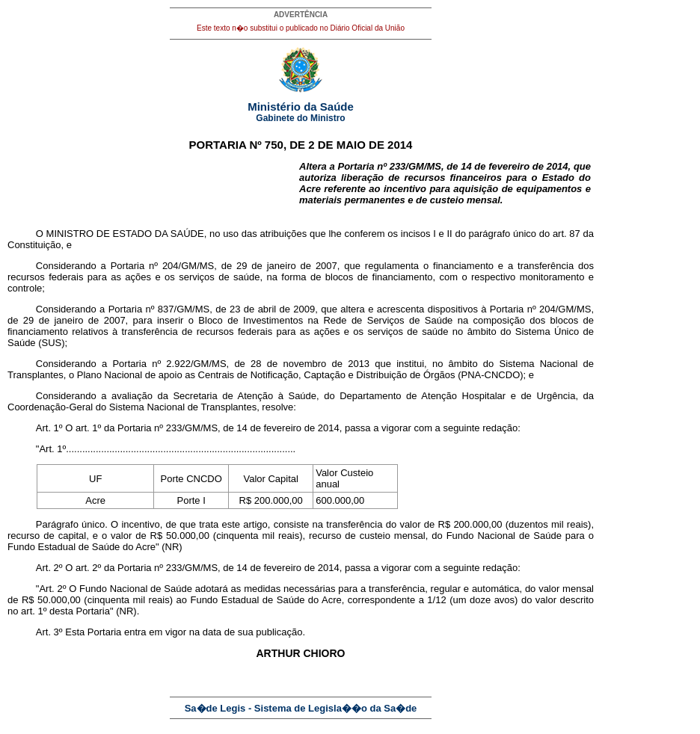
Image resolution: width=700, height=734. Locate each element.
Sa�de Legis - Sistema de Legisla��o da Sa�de (301, 708)
